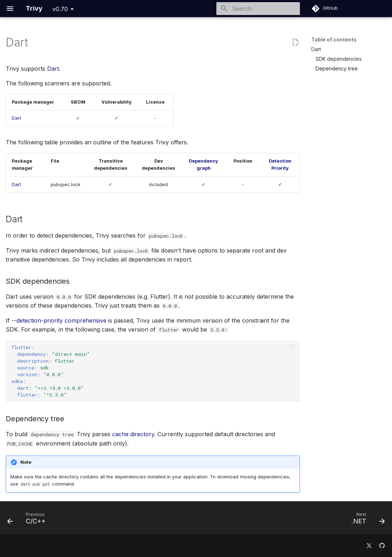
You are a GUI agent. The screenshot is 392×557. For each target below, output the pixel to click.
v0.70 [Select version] (60, 9)
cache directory (133, 434)
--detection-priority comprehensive (59, 320)
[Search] (258, 9)
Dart (53, 69)
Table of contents (334, 39)
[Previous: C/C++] (29, 520)
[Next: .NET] (366, 520)
